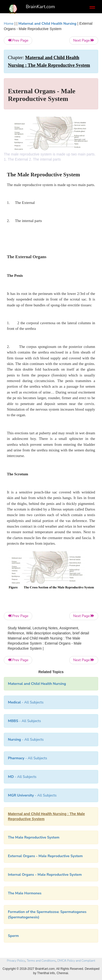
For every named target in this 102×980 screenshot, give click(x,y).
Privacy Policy (16, 961)
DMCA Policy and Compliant (76, 961)
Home (9, 24)
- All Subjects (26, 702)
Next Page (84, 40)
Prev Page (18, 40)
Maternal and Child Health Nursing (47, 24)
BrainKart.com (40, 7)
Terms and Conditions (41, 961)
